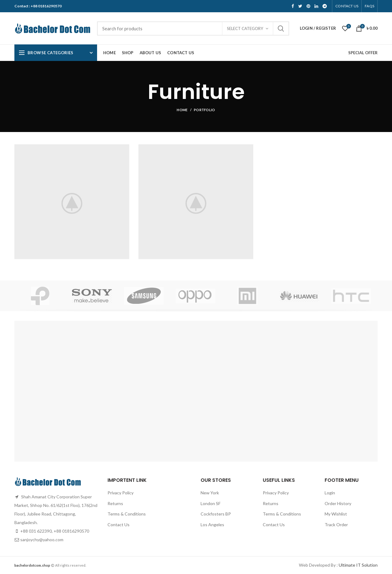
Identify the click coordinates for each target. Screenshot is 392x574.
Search (281, 28)
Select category (245, 28)
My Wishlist (336, 514)
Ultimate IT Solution (358, 565)
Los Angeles (212, 525)
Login (330, 493)
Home (182, 110)
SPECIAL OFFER (363, 53)
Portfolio (205, 110)
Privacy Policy (121, 493)
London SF (211, 503)
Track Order (336, 525)
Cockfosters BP (216, 514)
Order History (338, 503)
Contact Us (119, 525)
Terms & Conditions (127, 514)
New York (210, 493)
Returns (115, 503)
